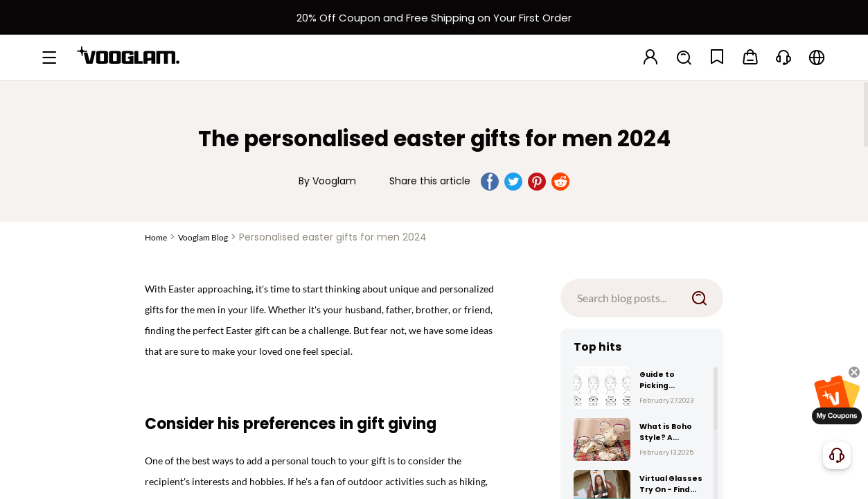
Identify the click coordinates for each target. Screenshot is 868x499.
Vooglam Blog (203, 237)
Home (156, 237)
